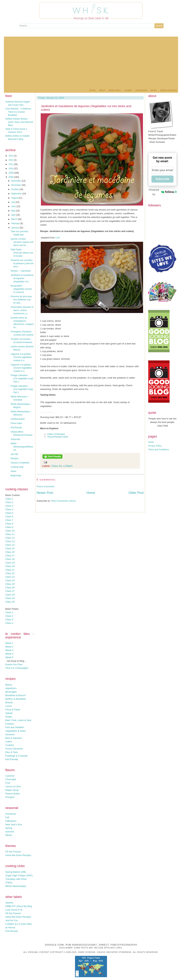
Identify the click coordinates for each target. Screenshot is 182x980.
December (16, 181)
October (15, 189)
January (15, 228)
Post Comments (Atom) (64, 501)
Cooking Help (17, 467)
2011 (11, 164)
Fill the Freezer (13, 852)
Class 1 (9, 499)
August (15, 198)
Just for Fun (12, 920)
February (16, 223)
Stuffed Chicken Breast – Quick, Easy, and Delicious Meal (19, 122)
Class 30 (10, 602)
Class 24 (10, 580)
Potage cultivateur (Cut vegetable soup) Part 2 (22, 379)
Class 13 (10, 541)
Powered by (163, 192)
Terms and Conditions (159, 450)
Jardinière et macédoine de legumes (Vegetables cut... (22, 278)
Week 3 (9, 650)
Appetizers (11, 688)
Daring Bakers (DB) (16, 872)
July (13, 202)
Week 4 (9, 654)
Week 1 (9, 643)
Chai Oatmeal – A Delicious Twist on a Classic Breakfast (18, 112)
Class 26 (10, 588)
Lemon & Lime (13, 786)
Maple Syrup (12, 790)
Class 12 (10, 538)
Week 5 (9, 657)
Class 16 (10, 552)
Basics (9, 685)
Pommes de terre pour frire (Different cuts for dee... (21, 300)
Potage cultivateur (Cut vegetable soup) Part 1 (22, 389)
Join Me (14, 454)
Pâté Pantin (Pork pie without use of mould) (22, 253)
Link (58, 238)
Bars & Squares (14, 738)
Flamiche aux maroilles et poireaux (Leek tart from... (22, 263)
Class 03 (57, 466)
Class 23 (10, 577)
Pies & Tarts (12, 752)
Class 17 (10, 556)
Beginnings (16, 476)
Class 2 (9, 502)
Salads (9, 713)
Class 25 (10, 584)
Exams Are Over (14, 664)
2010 (11, 169)
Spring (9, 828)
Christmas (11, 814)
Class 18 (10, 559)
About (102, 90)
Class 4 (9, 509)
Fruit (8, 783)
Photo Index (115, 90)
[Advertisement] (91, 61)
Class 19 (10, 563)
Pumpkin (10, 797)
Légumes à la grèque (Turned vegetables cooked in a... (21, 357)
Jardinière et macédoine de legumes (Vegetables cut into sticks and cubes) (86, 108)
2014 (11, 156)
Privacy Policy (155, 446)
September (17, 194)
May (14, 211)
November (16, 185)
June (14, 206)
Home (93, 90)
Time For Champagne (17, 668)
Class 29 (10, 598)
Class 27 (10, 591)
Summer (10, 832)
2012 (11, 160)
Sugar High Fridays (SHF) (19, 875)
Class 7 (9, 520)
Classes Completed (20, 463)
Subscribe (15, 439)
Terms (154, 90)
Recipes (128, 90)
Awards (9, 903)
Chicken (10, 724)
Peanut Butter (13, 794)
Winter (9, 835)
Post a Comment (45, 486)
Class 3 (9, 506)
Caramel (10, 776)
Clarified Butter (18, 419)
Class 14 (10, 545)
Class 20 (10, 566)
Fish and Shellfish (15, 727)
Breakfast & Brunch (16, 695)
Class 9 (9, 527)
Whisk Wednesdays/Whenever (22, 447)
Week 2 (9, 647)
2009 (11, 173)
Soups (9, 717)
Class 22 (10, 573)
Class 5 (9, 513)
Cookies (10, 745)
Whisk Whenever (169, 90)
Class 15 (10, 548)
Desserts (10, 734)
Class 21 (10, 570)
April (14, 215)
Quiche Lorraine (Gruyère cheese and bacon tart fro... (22, 242)
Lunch (9, 706)
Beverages (11, 692)
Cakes (9, 742)
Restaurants (141, 90)
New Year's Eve (14, 824)
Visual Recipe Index (58, 437)
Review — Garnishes (21, 271)
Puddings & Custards (16, 756)
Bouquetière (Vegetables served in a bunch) (21, 289)
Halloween (11, 821)
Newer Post (45, 493)
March (14, 219)
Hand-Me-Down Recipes (18, 855)
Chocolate (11, 779)
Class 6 (9, 516)
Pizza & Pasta (13, 710)
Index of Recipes (56, 434)
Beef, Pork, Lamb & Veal (18, 720)
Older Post (136, 493)
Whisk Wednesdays (16, 886)
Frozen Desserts (14, 749)
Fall (7, 817)
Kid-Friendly (12, 759)
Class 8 (9, 524)
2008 (11, 177)
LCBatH (68, 466)
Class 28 (10, 595)
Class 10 (10, 531)
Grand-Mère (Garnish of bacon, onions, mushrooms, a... (22, 310)
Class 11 (10, 534)
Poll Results (16, 428)
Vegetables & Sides (16, 731)
